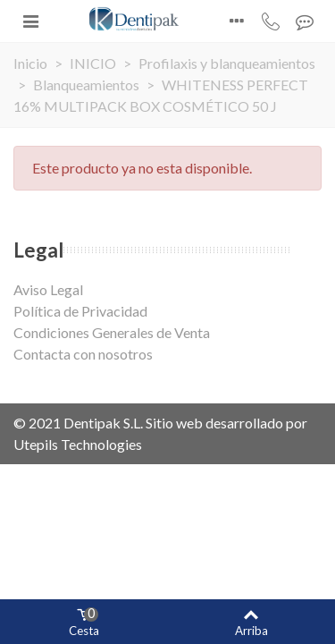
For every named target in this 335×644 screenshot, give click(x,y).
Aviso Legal (48, 289)
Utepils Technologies (78, 444)
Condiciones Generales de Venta (112, 332)
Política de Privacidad (80, 311)
